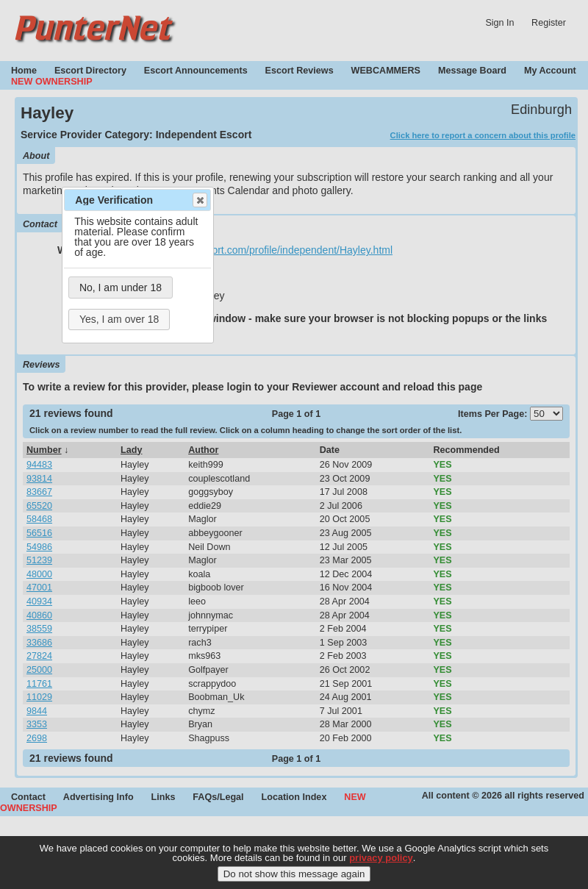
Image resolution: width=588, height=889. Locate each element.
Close (199, 200)
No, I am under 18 (121, 288)
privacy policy (381, 858)
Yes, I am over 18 (119, 319)
